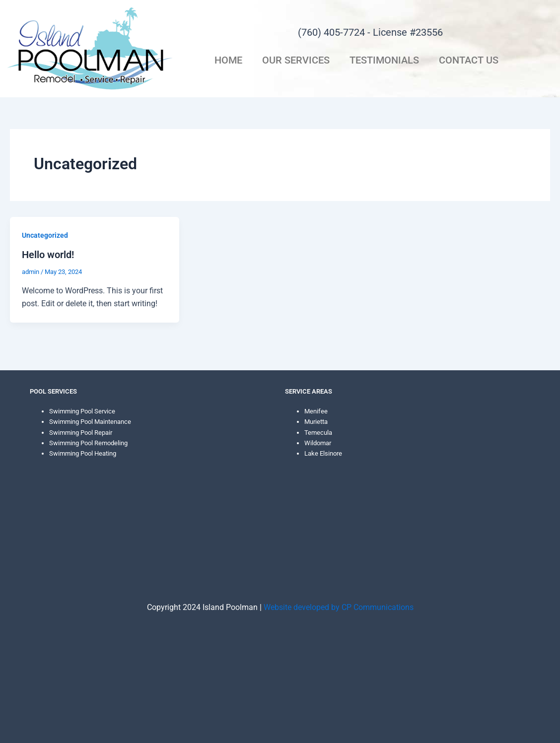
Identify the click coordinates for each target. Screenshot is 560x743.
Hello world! (48, 255)
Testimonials (384, 60)
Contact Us (469, 60)
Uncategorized (45, 235)
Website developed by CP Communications (339, 607)
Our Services (296, 60)
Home (228, 60)
